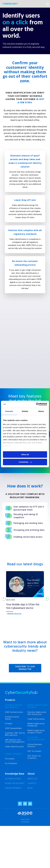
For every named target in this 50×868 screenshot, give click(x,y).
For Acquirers (11, 764)
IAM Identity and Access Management (15, 741)
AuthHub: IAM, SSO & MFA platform (15, 734)
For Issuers (10, 759)
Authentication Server (12, 718)
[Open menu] (47, 4)
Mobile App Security (15, 784)
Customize (25, 462)
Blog (30, 788)
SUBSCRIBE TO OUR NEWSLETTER (25, 668)
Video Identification (14, 747)
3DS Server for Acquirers (34, 757)
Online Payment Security (35, 746)
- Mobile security (14, 614)
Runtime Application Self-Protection (37, 713)
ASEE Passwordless (13, 728)
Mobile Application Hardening (36, 725)
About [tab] (41, 411)
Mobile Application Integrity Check (36, 732)
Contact (32, 784)
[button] (3, 598)
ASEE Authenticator (14, 712)
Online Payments (13, 788)
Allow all (25, 454)
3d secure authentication (36, 739)
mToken (9, 724)
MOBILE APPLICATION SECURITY (37, 706)
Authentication (13, 779)
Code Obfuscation (36, 719)
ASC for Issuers (34, 751)
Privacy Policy (25, 820)
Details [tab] (25, 411)
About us (32, 779)
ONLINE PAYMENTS (14, 754)
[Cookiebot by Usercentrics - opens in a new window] (36, 404)
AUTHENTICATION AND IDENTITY (14, 706)
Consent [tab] (9, 411)
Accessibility (25, 822)
